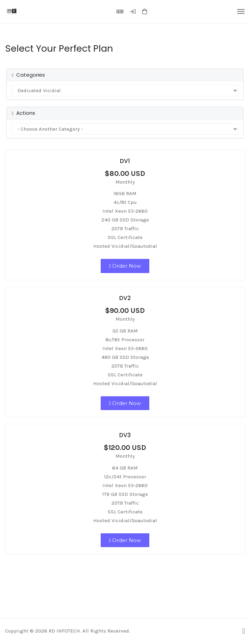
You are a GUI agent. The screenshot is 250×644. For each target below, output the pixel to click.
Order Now (125, 266)
